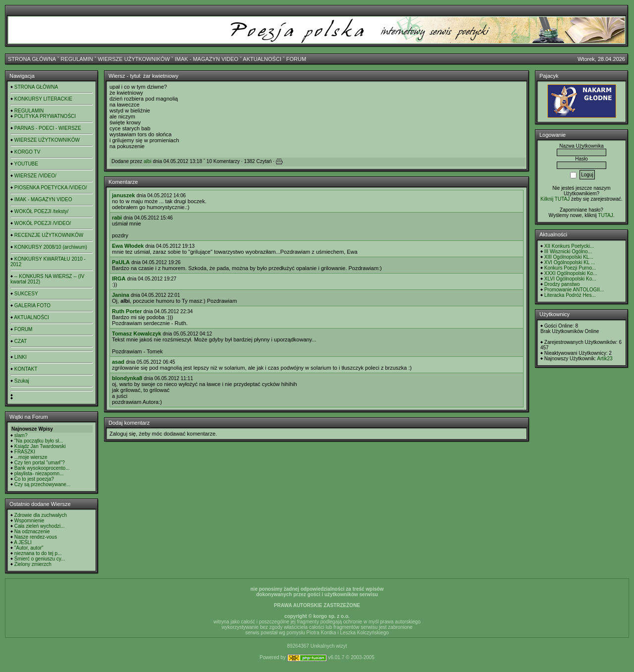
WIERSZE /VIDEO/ (35, 176)
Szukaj (22, 381)
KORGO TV (27, 152)
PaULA (121, 262)
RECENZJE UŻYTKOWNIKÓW (49, 235)
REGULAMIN (77, 59)
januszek (123, 195)
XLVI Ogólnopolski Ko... (570, 279)
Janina (121, 295)
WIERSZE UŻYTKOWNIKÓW (134, 59)
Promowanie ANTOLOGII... (574, 290)
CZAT (21, 341)
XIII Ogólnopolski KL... (569, 257)
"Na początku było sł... (39, 441)
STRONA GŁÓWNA (32, 59)
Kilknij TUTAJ (555, 199)
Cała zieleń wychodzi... (40, 526)
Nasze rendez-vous (36, 537)
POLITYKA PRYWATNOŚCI (45, 116)
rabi (117, 218)
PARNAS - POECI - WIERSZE (48, 128)
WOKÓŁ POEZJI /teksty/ (41, 211)
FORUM (296, 59)
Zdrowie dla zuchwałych (41, 515)
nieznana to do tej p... (38, 553)
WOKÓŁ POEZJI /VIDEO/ (43, 223)
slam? (21, 435)
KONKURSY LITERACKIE (43, 99)
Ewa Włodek (128, 246)
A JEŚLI (23, 542)
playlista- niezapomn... (39, 474)
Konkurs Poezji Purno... (570, 268)
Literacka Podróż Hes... (570, 295)
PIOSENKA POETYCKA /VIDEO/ (51, 188)
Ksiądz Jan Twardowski (40, 446)
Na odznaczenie (32, 532)
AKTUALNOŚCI (262, 59)
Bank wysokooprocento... (42, 468)
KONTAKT (26, 369)
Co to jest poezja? (34, 479)
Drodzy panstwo (562, 284)
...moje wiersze (31, 457)
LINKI (21, 357)
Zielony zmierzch (33, 564)
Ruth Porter (127, 311)
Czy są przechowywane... (42, 484)
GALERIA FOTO (32, 306)
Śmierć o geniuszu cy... (40, 559)
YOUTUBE (26, 164)
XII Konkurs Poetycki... (569, 246)
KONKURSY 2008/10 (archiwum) (51, 247)
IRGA (119, 279)
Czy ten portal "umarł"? (40, 463)
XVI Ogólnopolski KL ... (570, 262)
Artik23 (605, 359)
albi (148, 161)
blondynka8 (127, 378)
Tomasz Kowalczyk (136, 334)
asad (118, 362)
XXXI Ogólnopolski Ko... (571, 273)
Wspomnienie (29, 521)
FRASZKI (25, 452)
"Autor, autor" (29, 548)
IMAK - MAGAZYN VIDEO (207, 59)
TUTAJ (605, 215)
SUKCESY (26, 294)
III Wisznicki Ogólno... (568, 252)
